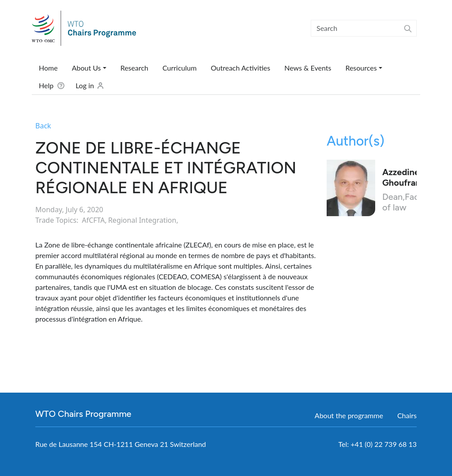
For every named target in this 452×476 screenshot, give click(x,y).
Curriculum (179, 68)
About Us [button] (87, 68)
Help (46, 85)
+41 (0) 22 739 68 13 (384, 444)
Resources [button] (361, 68)
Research (134, 68)
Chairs (407, 415)
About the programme (349, 415)
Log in (85, 85)
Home (48, 68)
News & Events (308, 68)
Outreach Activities (240, 68)
